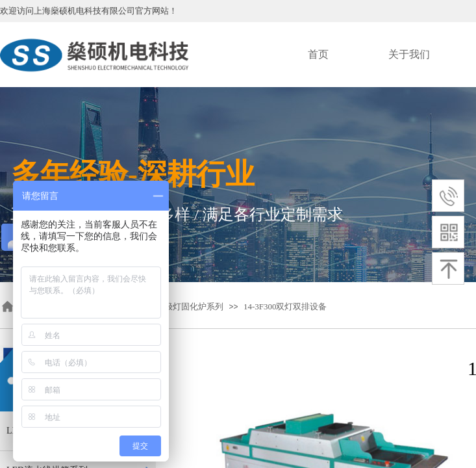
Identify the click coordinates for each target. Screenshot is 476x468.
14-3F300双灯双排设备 (285, 306)
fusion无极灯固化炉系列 (180, 306)
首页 (318, 54)
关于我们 (409, 54)
